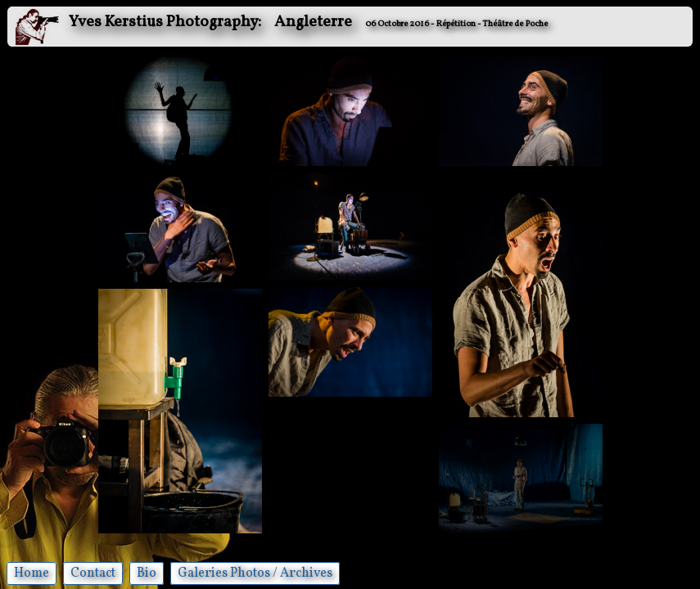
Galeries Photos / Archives (255, 573)
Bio (147, 573)
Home (32, 573)
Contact (93, 573)
